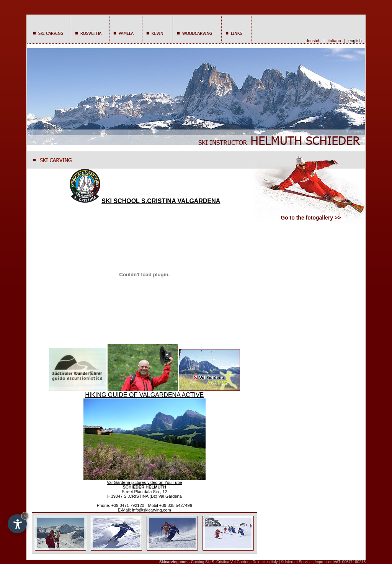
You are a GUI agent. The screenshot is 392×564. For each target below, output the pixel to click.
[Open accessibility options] (17, 524)
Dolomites (261, 562)
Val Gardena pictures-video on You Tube (145, 482)
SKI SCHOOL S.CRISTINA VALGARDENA (144, 201)
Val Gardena (241, 562)
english (356, 41)
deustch (313, 41)
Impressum (324, 562)
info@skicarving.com (152, 510)
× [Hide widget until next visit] (25, 516)
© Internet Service (296, 562)
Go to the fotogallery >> (311, 218)
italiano (334, 41)
